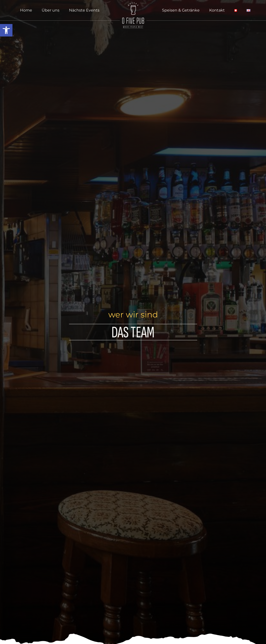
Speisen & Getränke (181, 10)
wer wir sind (133, 315)
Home (26, 10)
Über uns (51, 10)
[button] (6, 30)
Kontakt (217, 10)
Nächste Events (84, 10)
